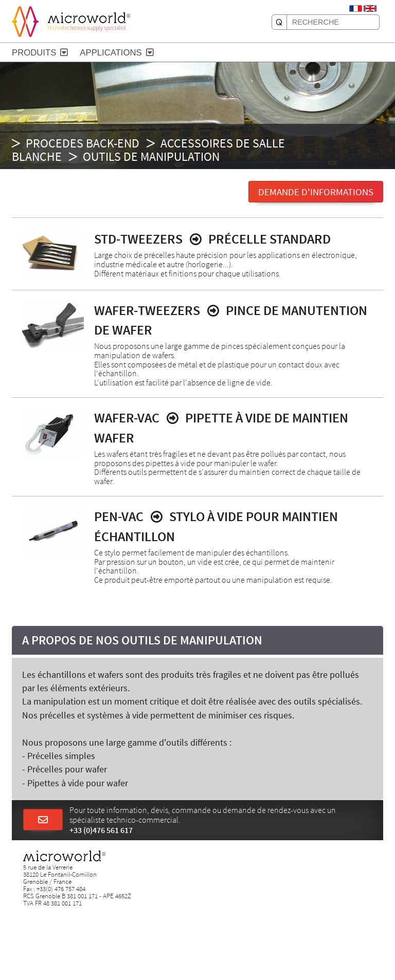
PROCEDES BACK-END (83, 143)
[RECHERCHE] (279, 22)
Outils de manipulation (151, 156)
